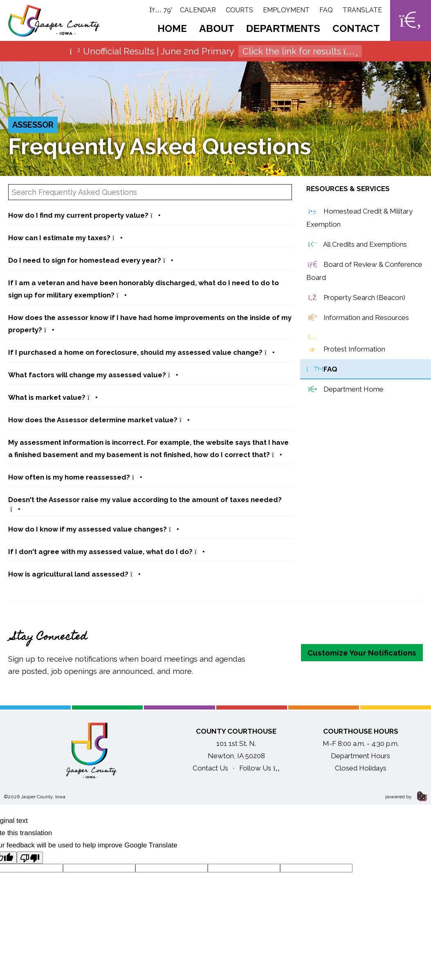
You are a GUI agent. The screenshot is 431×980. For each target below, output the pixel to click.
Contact (356, 28)
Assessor (33, 125)
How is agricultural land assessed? (74, 574)
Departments (283, 28)
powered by (406, 797)
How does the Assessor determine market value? (99, 420)
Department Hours (360, 756)
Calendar (198, 10)
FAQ (326, 10)
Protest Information (346, 343)
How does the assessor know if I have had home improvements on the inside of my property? (150, 324)
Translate (362, 10)
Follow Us (259, 768)
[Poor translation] (30, 858)
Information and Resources (358, 318)
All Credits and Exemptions (357, 245)
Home (172, 28)
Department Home (345, 390)
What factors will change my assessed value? (93, 375)
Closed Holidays (361, 768)
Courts (239, 10)
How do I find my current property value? (84, 215)
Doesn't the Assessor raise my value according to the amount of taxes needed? (145, 504)
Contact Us (210, 768)
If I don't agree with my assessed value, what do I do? (107, 552)
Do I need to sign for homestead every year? (91, 260)
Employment (286, 10)
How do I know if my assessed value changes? (94, 529)
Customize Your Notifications (362, 653)
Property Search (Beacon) (356, 298)
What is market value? (53, 397)
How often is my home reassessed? (75, 477)
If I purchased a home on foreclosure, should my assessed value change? (141, 352)
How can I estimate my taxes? (65, 238)
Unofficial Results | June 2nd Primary (215, 51)
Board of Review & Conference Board (364, 270)
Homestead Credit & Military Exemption (359, 217)
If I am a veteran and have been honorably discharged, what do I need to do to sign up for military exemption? (144, 289)
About (217, 28)
